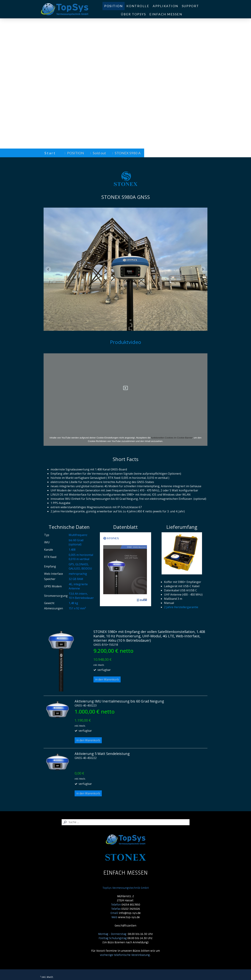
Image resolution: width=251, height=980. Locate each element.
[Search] (126, 822)
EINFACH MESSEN (166, 14)
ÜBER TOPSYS (133, 14)
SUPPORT (190, 6)
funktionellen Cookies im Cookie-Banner (172, 438)
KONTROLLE (138, 6)
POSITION (113, 6)
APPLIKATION (166, 6)
